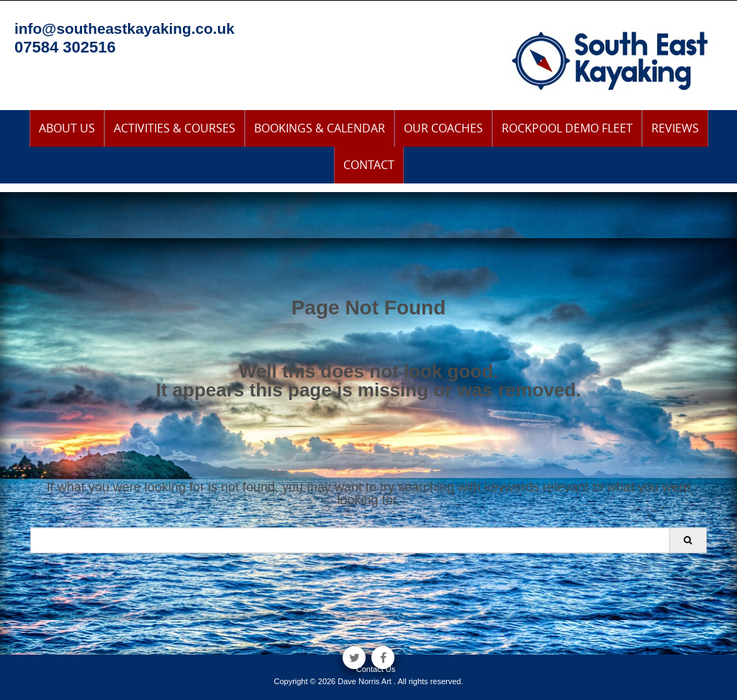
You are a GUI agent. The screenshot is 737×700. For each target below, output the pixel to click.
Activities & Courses (175, 128)
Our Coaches (443, 128)
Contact (369, 165)
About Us (67, 128)
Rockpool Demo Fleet (567, 128)
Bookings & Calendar (320, 128)
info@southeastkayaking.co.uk (125, 28)
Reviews (675, 128)
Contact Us (376, 669)
